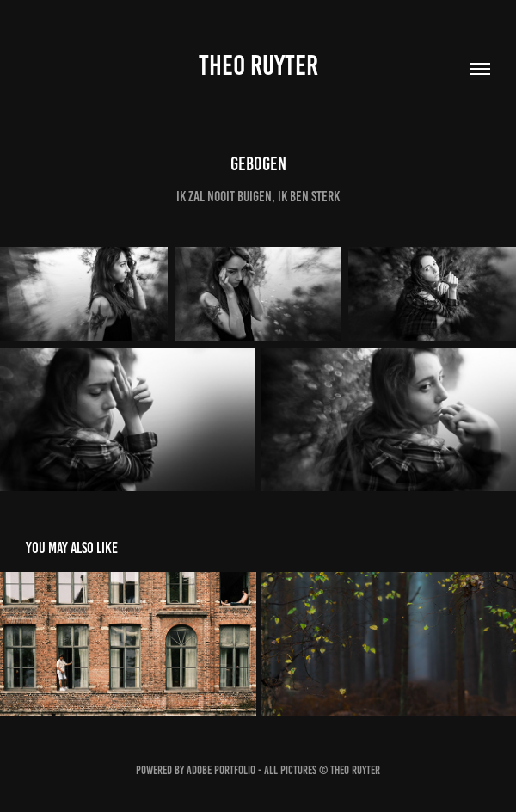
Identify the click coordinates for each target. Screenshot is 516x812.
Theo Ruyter (258, 65)
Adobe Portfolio (221, 770)
